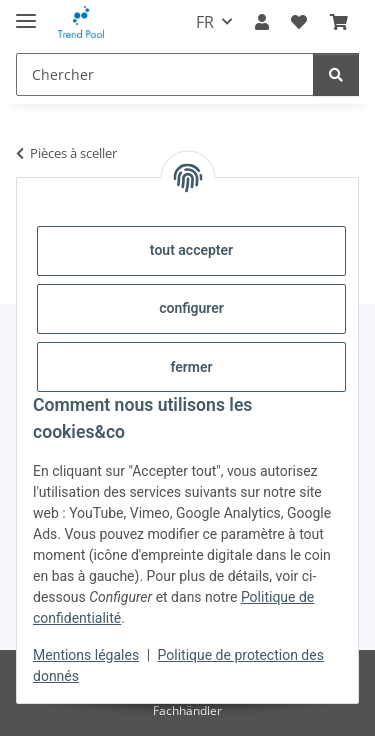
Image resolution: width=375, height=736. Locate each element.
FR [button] (205, 22)
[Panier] (339, 22)
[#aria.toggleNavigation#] (26, 12)
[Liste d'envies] (299, 22)
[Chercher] (165, 74)
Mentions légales (86, 655)
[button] (262, 22)
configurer (191, 308)
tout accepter (191, 250)
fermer (191, 367)
